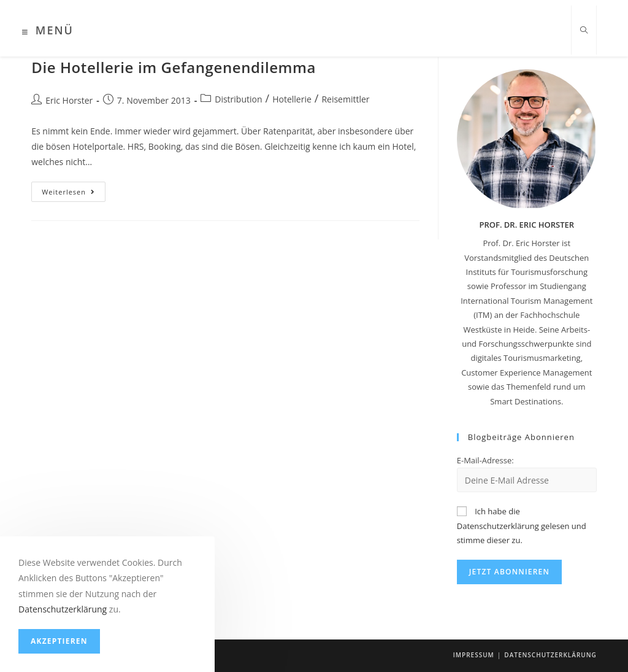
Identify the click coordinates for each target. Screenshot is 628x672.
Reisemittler (345, 99)
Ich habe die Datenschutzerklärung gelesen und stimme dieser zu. (522, 526)
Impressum (474, 655)
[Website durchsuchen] (584, 31)
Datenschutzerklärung (550, 655)
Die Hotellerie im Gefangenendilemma (174, 67)
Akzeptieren (59, 641)
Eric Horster (69, 100)
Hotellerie (292, 99)
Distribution (238, 99)
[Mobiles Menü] (48, 32)
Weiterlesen (74, 194)
